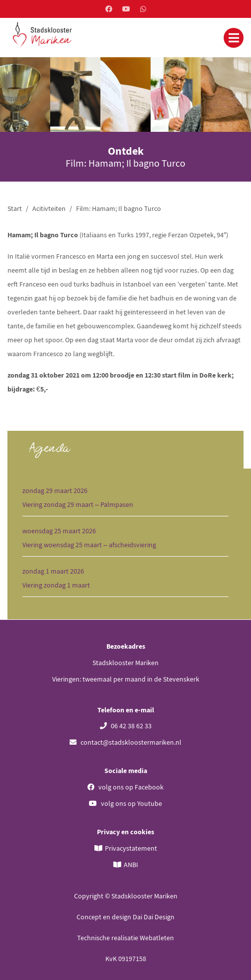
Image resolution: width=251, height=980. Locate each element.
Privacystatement (131, 848)
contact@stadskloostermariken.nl (125, 742)
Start (15, 208)
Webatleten (157, 938)
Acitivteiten (49, 208)
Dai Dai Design (154, 917)
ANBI (131, 865)
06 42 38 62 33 (126, 726)
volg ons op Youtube (125, 803)
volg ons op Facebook (125, 787)
